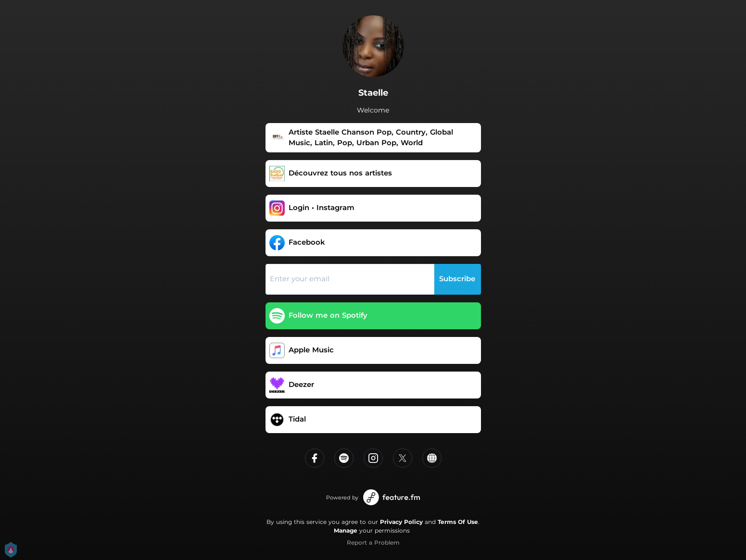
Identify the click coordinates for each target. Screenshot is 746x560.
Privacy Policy (401, 522)
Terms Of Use (458, 522)
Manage (346, 530)
